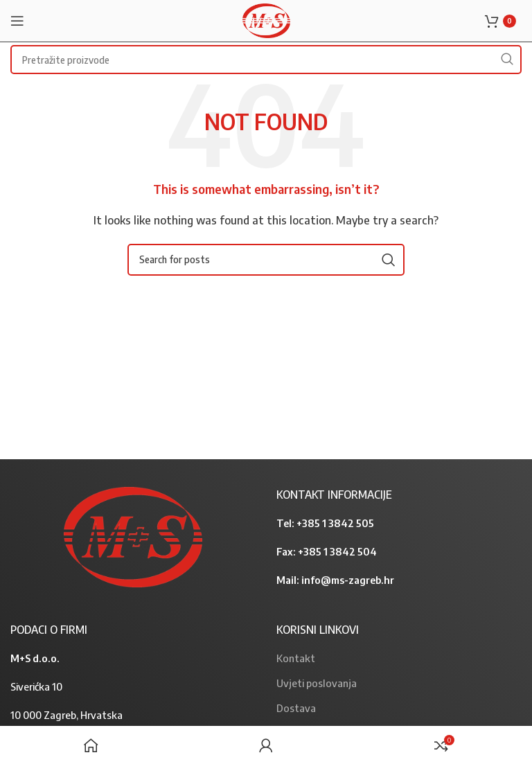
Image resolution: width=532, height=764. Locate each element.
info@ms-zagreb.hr (348, 580)
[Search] (266, 260)
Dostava (296, 708)
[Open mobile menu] (17, 21)
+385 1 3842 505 (335, 523)
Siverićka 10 (36, 686)
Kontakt (296, 658)
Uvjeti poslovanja (317, 683)
